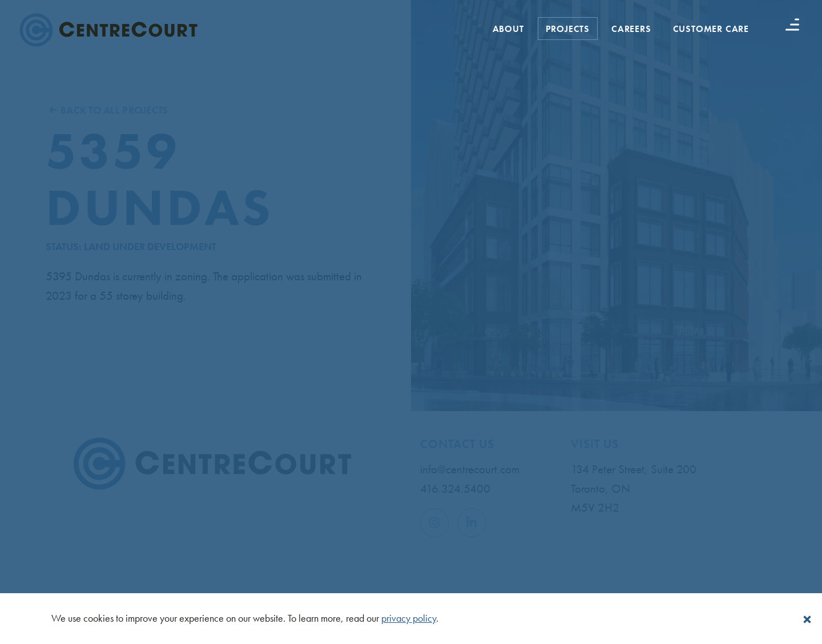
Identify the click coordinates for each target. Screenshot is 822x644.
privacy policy (409, 618)
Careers (631, 29)
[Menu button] (792, 25)
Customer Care (711, 29)
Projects (568, 29)
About (508, 29)
